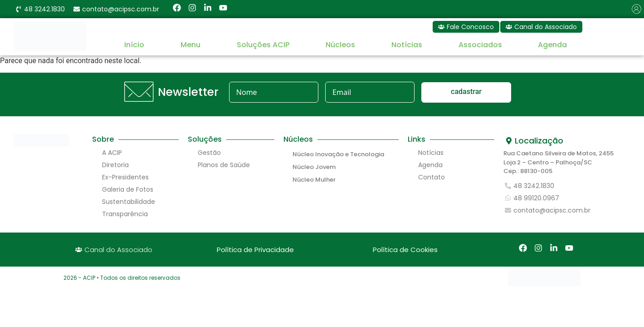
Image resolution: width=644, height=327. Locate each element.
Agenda (552, 45)
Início (134, 45)
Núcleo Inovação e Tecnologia (338, 154)
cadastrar (466, 92)
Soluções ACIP (263, 45)
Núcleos (340, 45)
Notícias (407, 45)
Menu (190, 45)
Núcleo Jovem (314, 167)
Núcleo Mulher (314, 180)
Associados (480, 45)
